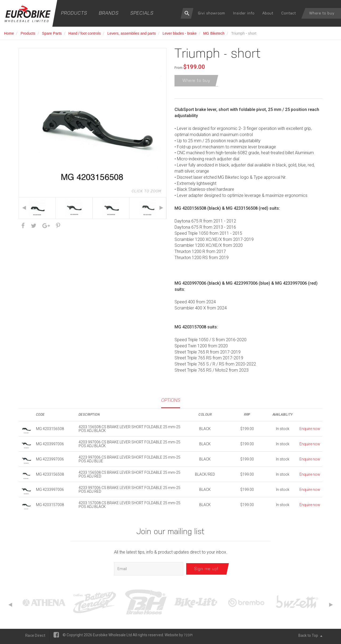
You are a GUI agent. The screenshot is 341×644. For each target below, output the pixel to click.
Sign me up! (206, 571)
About (268, 13)
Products (74, 13)
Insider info (244, 13)
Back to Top (310, 637)
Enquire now (310, 431)
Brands (109, 13)
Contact (289, 13)
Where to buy (322, 13)
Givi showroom (212, 13)
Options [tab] (171, 402)
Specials (142, 13)
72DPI (188, 637)
